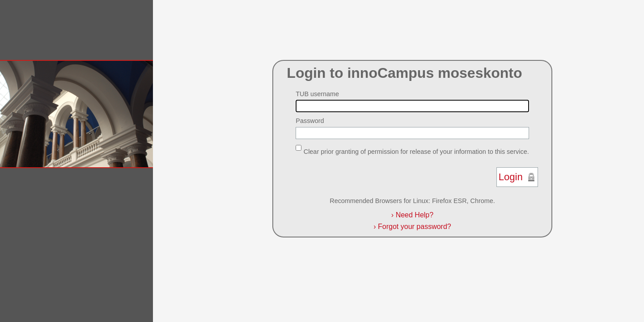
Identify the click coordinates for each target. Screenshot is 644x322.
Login (511, 177)
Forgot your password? (412, 227)
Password (310, 121)
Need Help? (412, 215)
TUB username (317, 94)
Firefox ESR (449, 201)
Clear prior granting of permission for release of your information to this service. (416, 151)
